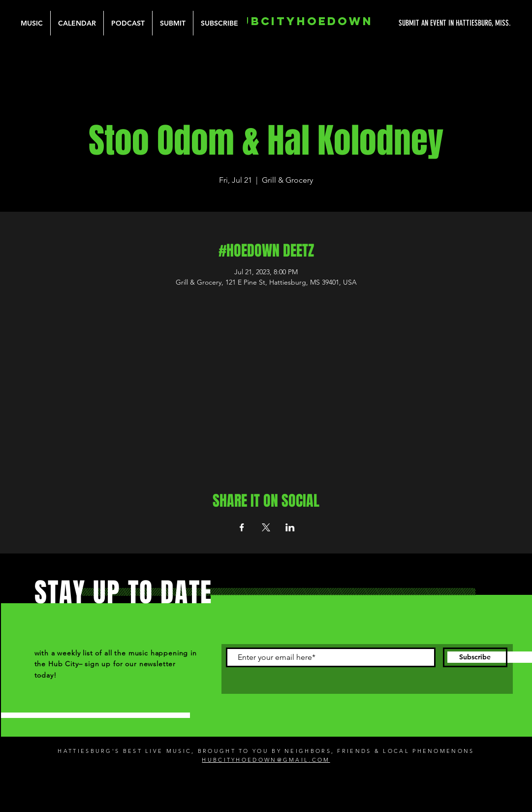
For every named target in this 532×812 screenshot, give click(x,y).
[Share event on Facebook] (242, 527)
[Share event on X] (266, 527)
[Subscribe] (475, 657)
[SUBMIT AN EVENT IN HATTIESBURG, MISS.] (418, 23)
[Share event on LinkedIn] (290, 527)
